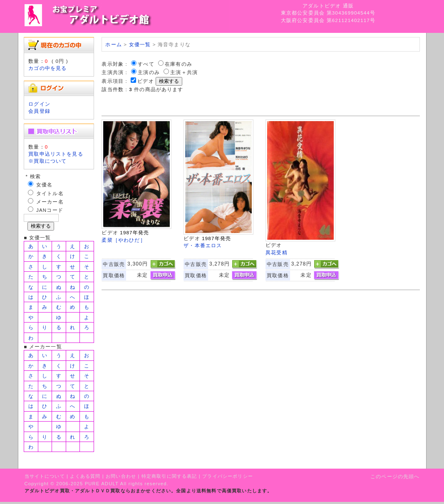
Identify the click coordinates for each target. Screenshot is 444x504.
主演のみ (149, 72)
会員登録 (39, 111)
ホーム (113, 44)
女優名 (44, 185)
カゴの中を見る (47, 68)
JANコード (50, 210)
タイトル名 (50, 193)
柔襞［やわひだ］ (123, 240)
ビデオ (145, 81)
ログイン (39, 104)
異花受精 (277, 252)
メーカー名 (50, 202)
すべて (146, 64)
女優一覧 (140, 44)
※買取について (47, 161)
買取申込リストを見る (56, 154)
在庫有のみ (179, 64)
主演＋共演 (184, 72)
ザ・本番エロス (203, 245)
